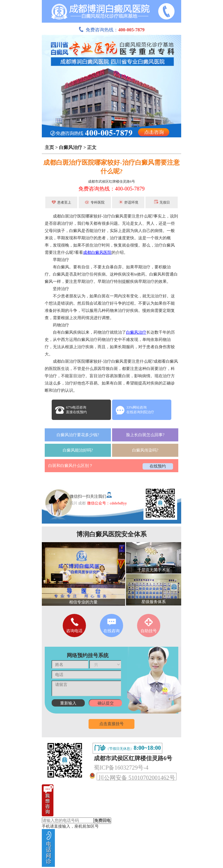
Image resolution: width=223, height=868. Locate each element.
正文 (92, 147)
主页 (49, 147)
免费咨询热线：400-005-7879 (111, 189)
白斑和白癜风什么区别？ (71, 466)
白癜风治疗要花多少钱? (78, 435)
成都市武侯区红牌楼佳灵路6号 (111, 181)
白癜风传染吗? (145, 450)
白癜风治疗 (71, 147)
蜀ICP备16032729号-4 (121, 768)
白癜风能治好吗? (78, 450)
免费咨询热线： (111, 30)
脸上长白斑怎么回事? (145, 435)
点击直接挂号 (111, 724)
